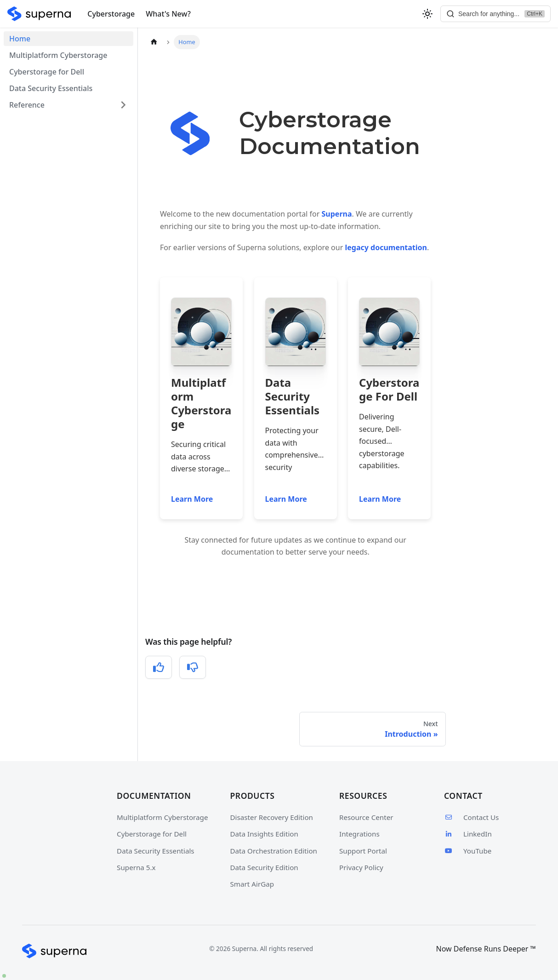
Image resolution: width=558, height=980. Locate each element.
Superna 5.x (136, 867)
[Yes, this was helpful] (159, 667)
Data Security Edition (264, 867)
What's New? (168, 14)
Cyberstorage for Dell (47, 72)
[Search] (495, 14)
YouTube (468, 851)
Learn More (192, 499)
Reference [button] (27, 105)
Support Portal (363, 851)
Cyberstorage (111, 14)
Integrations (359, 834)
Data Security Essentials (51, 88)
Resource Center (366, 817)
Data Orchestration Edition (274, 851)
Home (20, 39)
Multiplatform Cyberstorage (58, 55)
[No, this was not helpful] (193, 667)
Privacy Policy (361, 867)
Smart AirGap (252, 884)
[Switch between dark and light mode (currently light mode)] (427, 14)
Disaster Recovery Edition (272, 817)
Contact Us (471, 817)
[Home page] (154, 42)
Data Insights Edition (264, 834)
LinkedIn (468, 834)
